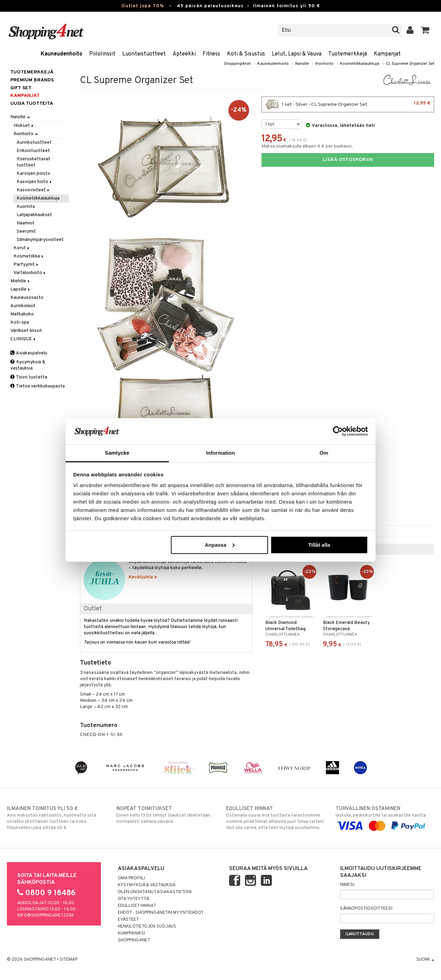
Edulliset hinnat (137, 906)
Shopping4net (237, 64)
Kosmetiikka (29, 256)
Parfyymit (26, 265)
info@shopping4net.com (45, 916)
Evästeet (128, 920)
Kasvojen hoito (35, 182)
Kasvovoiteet (33, 190)
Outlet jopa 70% (143, 6)
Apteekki (184, 54)
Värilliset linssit (26, 331)
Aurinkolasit (23, 306)
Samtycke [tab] (117, 453)
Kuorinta (26, 207)
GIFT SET (21, 88)
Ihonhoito (324, 64)
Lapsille (21, 289)
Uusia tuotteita (32, 104)
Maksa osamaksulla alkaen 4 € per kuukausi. (307, 146)
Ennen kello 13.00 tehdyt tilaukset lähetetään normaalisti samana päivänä (166, 815)
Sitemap (69, 960)
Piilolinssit (102, 54)
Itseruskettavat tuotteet (33, 162)
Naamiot (25, 223)
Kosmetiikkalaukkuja (360, 64)
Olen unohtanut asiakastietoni (155, 892)
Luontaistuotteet (144, 54)
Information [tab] (220, 453)
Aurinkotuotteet (34, 143)
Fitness (211, 54)
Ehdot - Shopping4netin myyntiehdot (161, 913)
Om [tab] (324, 453)
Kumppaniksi (131, 933)
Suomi (425, 960)
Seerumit (26, 231)
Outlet (93, 609)
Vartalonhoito (30, 273)
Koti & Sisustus (246, 54)
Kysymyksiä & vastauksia (28, 365)
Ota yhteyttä (134, 899)
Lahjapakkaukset (34, 215)
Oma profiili (131, 878)
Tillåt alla (319, 545)
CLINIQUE (23, 339)
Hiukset (24, 126)
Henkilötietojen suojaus (147, 927)
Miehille (20, 281)
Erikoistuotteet (33, 151)
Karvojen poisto (33, 174)
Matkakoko (22, 314)
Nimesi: (347, 885)
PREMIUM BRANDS (32, 80)
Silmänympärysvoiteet (40, 240)
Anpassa (220, 545)
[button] (425, 30)
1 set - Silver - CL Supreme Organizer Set (348, 104)
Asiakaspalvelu (29, 353)
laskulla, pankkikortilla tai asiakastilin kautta (385, 817)
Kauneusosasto (27, 298)
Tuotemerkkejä (348, 54)
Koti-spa (20, 322)
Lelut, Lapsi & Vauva (297, 54)
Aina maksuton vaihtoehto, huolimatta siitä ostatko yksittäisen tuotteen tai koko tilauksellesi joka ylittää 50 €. (56, 818)
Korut (22, 248)
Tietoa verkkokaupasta (38, 386)
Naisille (302, 64)
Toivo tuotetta (29, 377)
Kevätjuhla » (143, 577)
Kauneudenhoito (61, 54)
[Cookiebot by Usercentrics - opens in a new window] (338, 431)
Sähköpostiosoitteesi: (366, 909)
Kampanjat (387, 54)
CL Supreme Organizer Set (410, 64)
